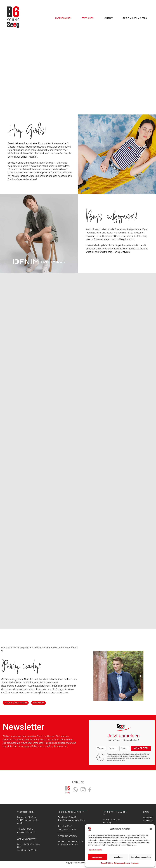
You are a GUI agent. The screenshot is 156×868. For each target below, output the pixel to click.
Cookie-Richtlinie (107, 863)
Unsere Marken (63, 18)
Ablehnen (118, 857)
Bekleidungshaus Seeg (135, 18)
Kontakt (108, 18)
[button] (151, 829)
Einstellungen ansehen (141, 857)
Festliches (88, 18)
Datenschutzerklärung (122, 863)
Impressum (135, 863)
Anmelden (141, 748)
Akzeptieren (98, 857)
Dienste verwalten (95, 850)
